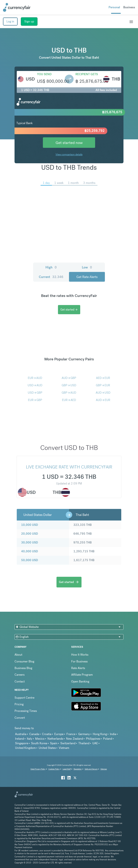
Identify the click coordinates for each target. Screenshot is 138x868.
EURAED (69, 400)
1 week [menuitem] (59, 183)
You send (44, 74)
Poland (108, 739)
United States (47, 748)
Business (129, 7)
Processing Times (26, 711)
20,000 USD (30, 534)
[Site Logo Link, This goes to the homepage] (17, 7)
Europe (59, 734)
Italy (30, 739)
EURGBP (35, 400)
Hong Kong (100, 734)
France (71, 734)
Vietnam (64, 748)
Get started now (69, 143)
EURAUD (35, 378)
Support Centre (24, 698)
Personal (114, 7)
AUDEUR (103, 400)
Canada (34, 734)
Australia (21, 734)
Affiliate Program (82, 675)
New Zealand (75, 739)
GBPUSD (69, 385)
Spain (54, 743)
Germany (84, 734)
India (113, 734)
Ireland (20, 739)
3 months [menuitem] (89, 183)
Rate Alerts (78, 668)
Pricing (19, 704)
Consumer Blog (24, 661)
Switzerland (68, 743)
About (18, 655)
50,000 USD (30, 560)
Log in (10, 21)
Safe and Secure (91, 769)
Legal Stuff (67, 769)
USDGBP (35, 393)
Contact (20, 681)
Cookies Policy (54, 769)
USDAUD (35, 385)
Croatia (47, 734)
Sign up (29, 21)
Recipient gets (87, 74)
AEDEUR (103, 378)
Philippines (93, 739)
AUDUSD (103, 393)
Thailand (84, 743)
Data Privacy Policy (38, 769)
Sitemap (104, 769)
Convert (20, 718)
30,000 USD (30, 542)
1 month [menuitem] (73, 183)
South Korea (39, 743)
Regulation (78, 769)
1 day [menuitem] (46, 183)
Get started (69, 310)
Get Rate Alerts (87, 277)
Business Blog (23, 668)
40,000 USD (30, 551)
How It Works (80, 655)
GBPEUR (103, 385)
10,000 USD (30, 525)
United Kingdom (25, 748)
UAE (95, 743)
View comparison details (69, 154)
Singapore (22, 743)
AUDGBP (69, 378)
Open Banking (80, 681)
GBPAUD (69, 393)
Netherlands (55, 739)
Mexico (40, 739)
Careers (20, 675)
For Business (79, 661)
